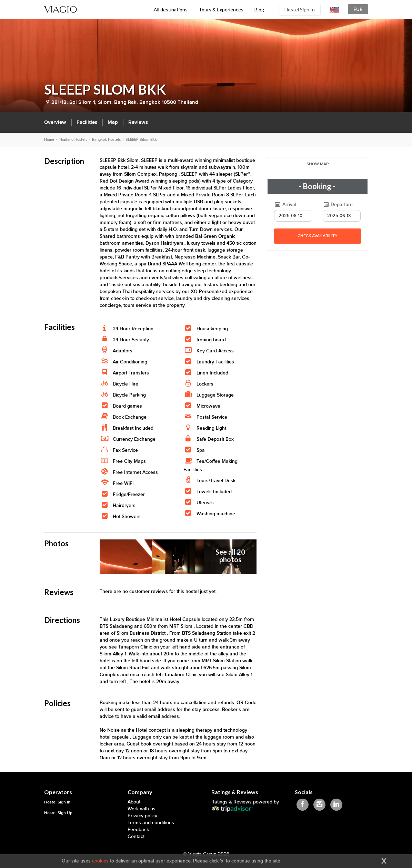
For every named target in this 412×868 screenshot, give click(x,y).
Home (49, 140)
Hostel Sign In (300, 9)
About (134, 802)
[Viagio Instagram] (319, 805)
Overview (55, 122)
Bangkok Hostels (106, 140)
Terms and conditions (151, 823)
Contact (136, 836)
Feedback (138, 830)
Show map (318, 164)
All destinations (171, 9)
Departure (338, 204)
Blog (259, 9)
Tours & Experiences (221, 9)
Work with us (142, 809)
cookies (100, 861)
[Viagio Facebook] (303, 805)
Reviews (138, 122)
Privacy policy (142, 816)
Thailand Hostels (73, 140)
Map (113, 122)
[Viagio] (61, 9)
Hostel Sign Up (58, 813)
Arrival (285, 204)
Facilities (87, 122)
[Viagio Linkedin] (336, 805)
